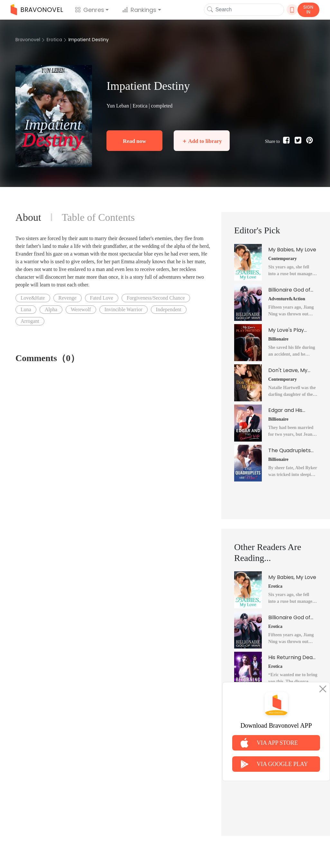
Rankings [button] (139, 10)
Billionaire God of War (289, 290)
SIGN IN (308, 9)
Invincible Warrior (124, 309)
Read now (134, 141)
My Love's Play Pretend (286, 330)
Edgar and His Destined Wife (286, 410)
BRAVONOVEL (37, 10)
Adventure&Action (287, 299)
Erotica (54, 40)
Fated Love (102, 298)
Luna (26, 309)
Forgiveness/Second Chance (156, 298)
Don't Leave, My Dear (288, 370)
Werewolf (81, 309)
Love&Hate (33, 298)
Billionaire (278, 339)
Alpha (51, 309)
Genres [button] (90, 10)
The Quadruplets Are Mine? (289, 451)
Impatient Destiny (89, 40)
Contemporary (283, 259)
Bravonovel (28, 40)
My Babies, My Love (292, 250)
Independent (169, 309)
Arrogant (30, 321)
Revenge (68, 298)
